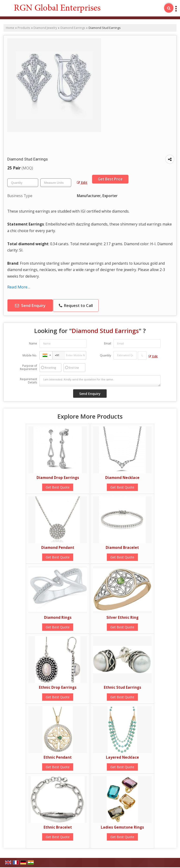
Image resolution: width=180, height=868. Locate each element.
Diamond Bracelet (122, 548)
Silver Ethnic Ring (122, 618)
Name (33, 343)
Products (24, 28)
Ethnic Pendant (58, 757)
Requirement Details (28, 381)
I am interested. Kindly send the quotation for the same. (100, 381)
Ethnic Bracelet (58, 827)
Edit (82, 182)
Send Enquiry (30, 305)
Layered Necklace (122, 757)
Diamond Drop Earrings (58, 478)
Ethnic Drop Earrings (58, 687)
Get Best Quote (58, 487)
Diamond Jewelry (45, 28)
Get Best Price (110, 179)
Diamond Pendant (58, 548)
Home (10, 28)
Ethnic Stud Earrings (122, 687)
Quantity (105, 355)
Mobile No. (30, 355)
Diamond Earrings (73, 28)
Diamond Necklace (122, 478)
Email (108, 343)
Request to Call (76, 305)
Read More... (19, 287)
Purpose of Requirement (28, 367)
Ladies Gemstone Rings (122, 827)
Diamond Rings (58, 618)
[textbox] (56, 183)
